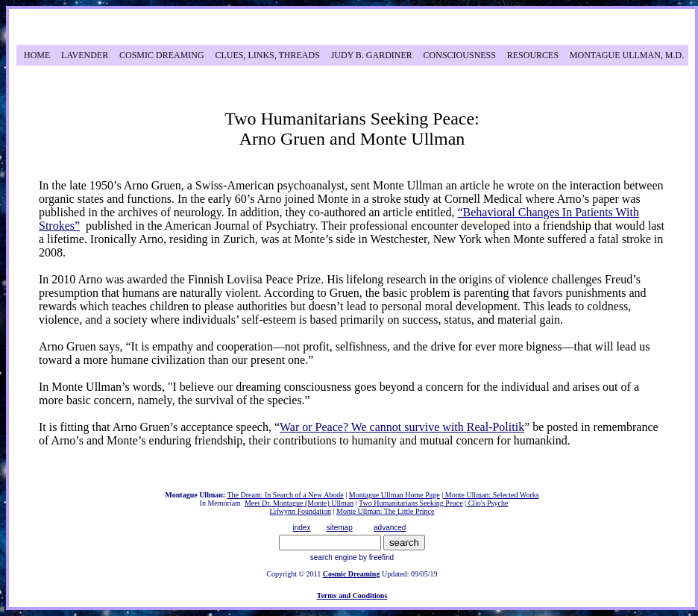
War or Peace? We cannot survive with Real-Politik (402, 427)
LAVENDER (85, 55)
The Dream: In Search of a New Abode (285, 495)
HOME (37, 55)
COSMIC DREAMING (162, 55)
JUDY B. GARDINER (372, 55)
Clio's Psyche (487, 503)
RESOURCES (533, 55)
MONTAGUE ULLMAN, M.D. (627, 55)
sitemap (340, 528)
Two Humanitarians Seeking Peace (411, 503)
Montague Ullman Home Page (394, 495)
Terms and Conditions (352, 595)
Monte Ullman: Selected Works (491, 495)
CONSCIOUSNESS (460, 55)
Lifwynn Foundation (301, 511)
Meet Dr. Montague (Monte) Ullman (299, 503)
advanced (390, 528)
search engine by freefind (352, 557)
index (302, 528)
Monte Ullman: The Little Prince (385, 511)
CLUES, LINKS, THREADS (267, 55)
